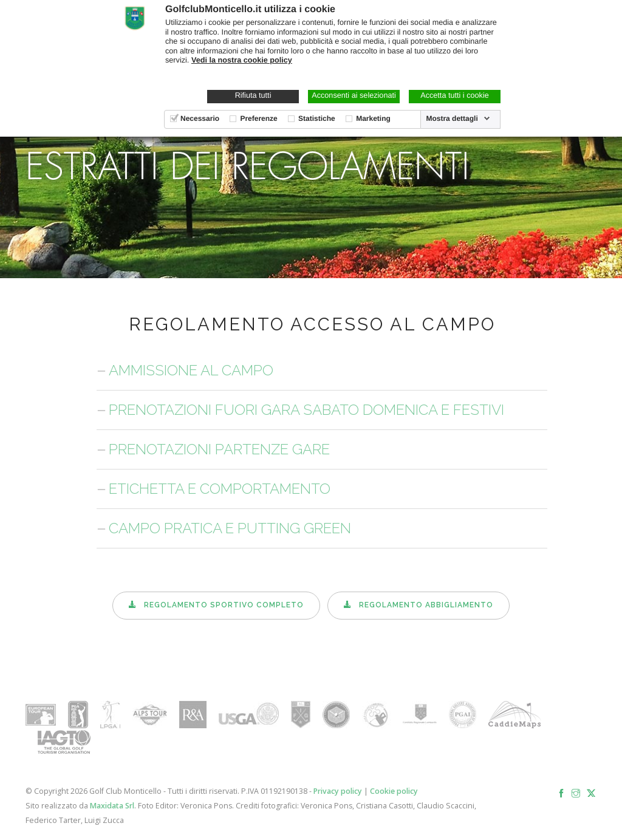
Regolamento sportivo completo (216, 605)
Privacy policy (338, 791)
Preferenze (258, 118)
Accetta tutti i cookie (455, 95)
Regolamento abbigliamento (419, 605)
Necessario (200, 118)
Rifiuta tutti (253, 95)
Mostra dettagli (452, 118)
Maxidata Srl (112, 806)
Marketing (373, 118)
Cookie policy (394, 791)
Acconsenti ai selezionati (354, 95)
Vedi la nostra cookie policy (242, 60)
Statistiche (317, 118)
